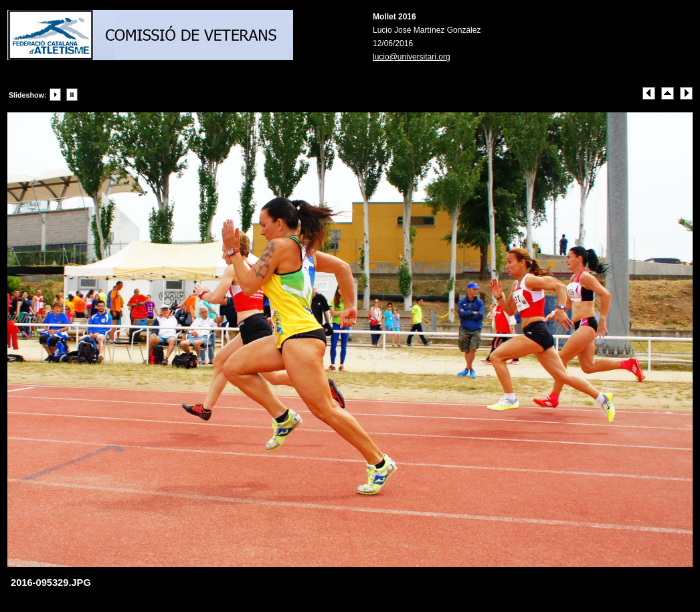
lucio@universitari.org (412, 57)
